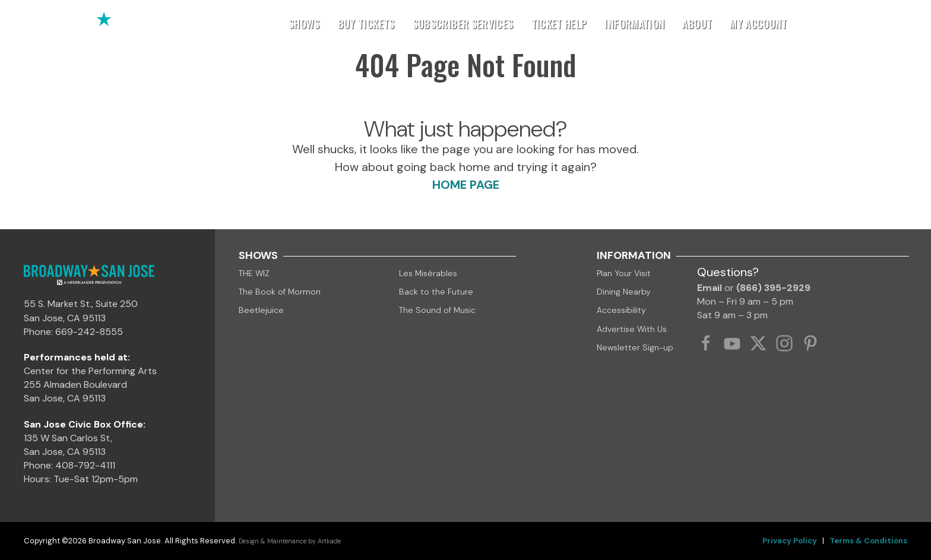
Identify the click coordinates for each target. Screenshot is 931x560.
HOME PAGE (466, 185)
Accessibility (621, 310)
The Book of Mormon (280, 292)
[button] (904, 24)
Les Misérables (428, 273)
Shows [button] (304, 24)
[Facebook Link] (706, 343)
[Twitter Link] (758, 343)
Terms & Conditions (868, 541)
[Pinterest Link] (810, 343)
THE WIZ (254, 273)
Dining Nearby (624, 292)
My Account (759, 24)
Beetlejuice (261, 310)
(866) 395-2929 (773, 288)
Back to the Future (436, 292)
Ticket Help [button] (559, 24)
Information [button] (634, 24)
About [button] (697, 24)
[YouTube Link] (732, 343)
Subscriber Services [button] (463, 24)
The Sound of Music (437, 310)
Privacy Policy (790, 541)
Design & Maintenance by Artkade (290, 541)
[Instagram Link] (784, 343)
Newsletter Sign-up (635, 347)
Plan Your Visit (624, 273)
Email (710, 288)
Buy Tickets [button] (366, 24)
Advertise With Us (632, 329)
